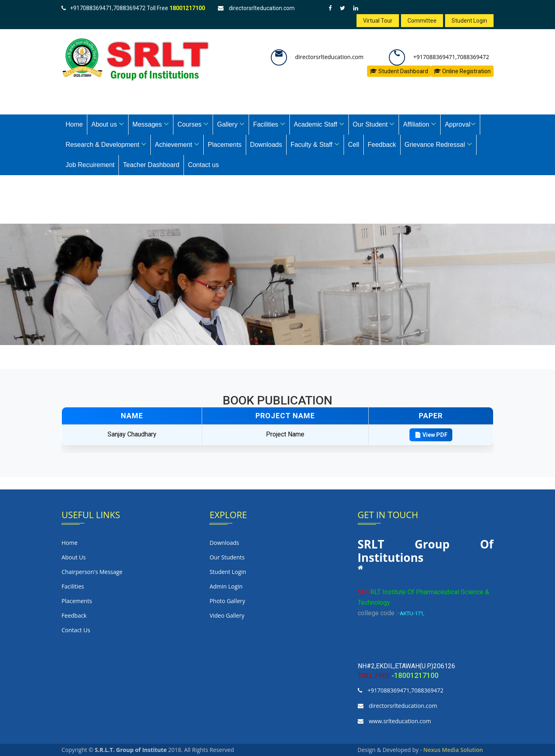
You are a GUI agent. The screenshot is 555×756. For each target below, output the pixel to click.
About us (108, 124)
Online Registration (462, 71)
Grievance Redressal (438, 144)
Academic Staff (319, 124)
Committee (422, 21)
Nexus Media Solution (453, 750)
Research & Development (106, 144)
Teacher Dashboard (151, 165)
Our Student (374, 124)
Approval (460, 124)
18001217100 (187, 8)
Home (74, 124)
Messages (151, 124)
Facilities (269, 124)
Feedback (382, 145)
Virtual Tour (378, 21)
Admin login (226, 586)
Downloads (266, 145)
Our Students (227, 557)
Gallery (231, 124)
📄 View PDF (431, 435)
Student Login (469, 21)
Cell (354, 145)
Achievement (177, 144)
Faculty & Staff (315, 144)
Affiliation (420, 124)
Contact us (203, 165)
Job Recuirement (90, 165)
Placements (225, 145)
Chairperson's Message (92, 572)
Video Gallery (227, 615)
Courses (193, 124)
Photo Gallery (227, 601)
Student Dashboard (399, 71)
